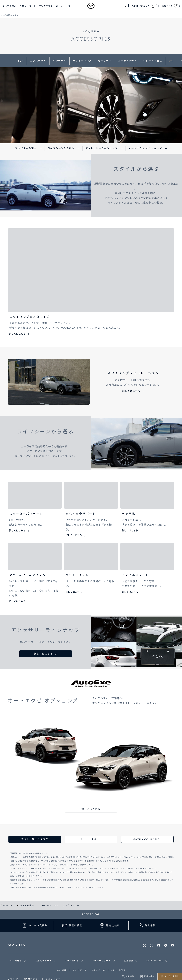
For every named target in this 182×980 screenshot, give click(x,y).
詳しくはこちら (17, 334)
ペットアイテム (77, 575)
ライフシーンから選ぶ (61, 148)
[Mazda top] (91, 6)
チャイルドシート (135, 575)
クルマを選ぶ (9, 6)
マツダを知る (46, 6)
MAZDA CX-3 (11, 15)
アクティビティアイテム (27, 575)
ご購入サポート (28, 6)
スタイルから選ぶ (26, 148)
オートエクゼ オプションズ (145, 148)
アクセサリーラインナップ (102, 148)
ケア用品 (128, 514)
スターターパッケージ (26, 514)
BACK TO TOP (91, 914)
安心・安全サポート (81, 514)
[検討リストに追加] (158, 6)
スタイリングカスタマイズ (29, 317)
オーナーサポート (66, 6)
